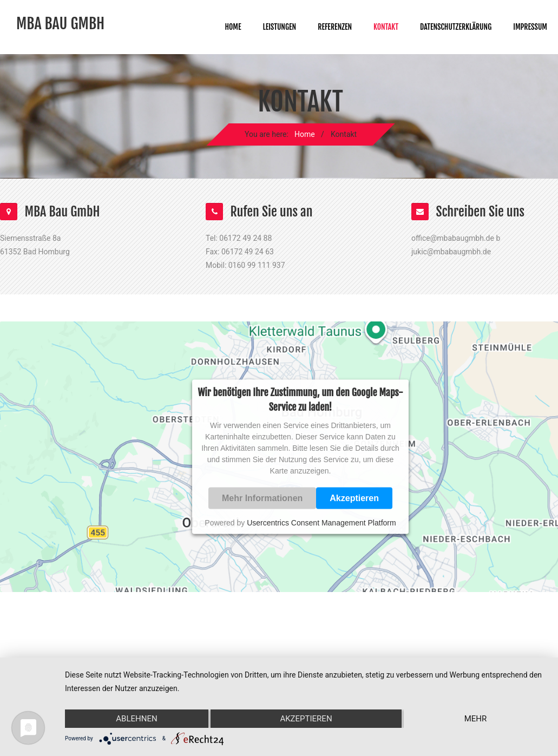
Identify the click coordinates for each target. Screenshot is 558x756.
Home (233, 27)
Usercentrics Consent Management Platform (321, 522)
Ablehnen (136, 719)
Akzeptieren (354, 498)
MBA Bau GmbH (60, 24)
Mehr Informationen (262, 498)
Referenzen (335, 27)
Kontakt (386, 27)
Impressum (530, 27)
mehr (476, 719)
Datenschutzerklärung (456, 27)
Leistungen (280, 27)
